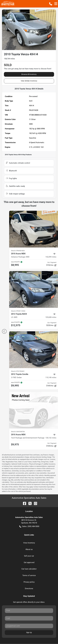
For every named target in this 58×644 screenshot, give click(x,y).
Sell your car (29, 556)
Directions (29, 589)
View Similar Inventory (29, 81)
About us (29, 549)
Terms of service (29, 575)
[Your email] (29, 626)
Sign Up (29, 632)
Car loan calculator (29, 569)
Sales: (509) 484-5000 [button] (29, 526)
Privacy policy (29, 582)
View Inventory (29, 543)
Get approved (29, 562)
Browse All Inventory (29, 74)
